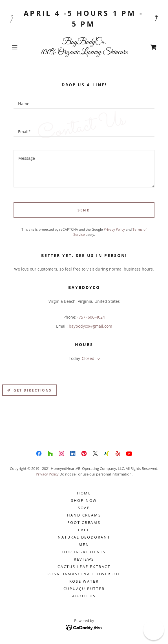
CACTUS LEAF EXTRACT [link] (84, 567)
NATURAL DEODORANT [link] (84, 537)
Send (84, 210)
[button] (20, 47)
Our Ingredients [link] (84, 552)
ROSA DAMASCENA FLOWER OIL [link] (84, 574)
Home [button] (84, 493)
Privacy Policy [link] (114, 229)
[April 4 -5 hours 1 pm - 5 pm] (84, 19)
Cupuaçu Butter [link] (84, 589)
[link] (84, 47)
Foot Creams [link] (84, 522)
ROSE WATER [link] (84, 581)
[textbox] (84, 101)
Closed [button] (88, 358)
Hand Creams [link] (84, 515)
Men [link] (84, 544)
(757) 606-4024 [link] (91, 317)
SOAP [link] (84, 508)
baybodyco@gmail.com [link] (90, 326)
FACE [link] (84, 530)
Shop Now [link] (84, 500)
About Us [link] (84, 596)
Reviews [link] (84, 559)
